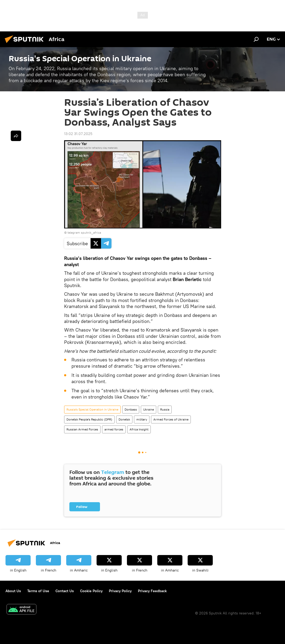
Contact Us (65, 591)
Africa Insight (139, 429)
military (142, 419)
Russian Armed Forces (82, 429)
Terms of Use (38, 591)
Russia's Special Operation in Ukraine (92, 409)
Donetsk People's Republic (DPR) (89, 419)
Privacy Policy (120, 591)
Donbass (131, 409)
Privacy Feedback (152, 591)
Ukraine (149, 409)
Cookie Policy (91, 591)
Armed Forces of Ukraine (171, 419)
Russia (165, 409)
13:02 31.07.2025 (78, 134)
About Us (13, 591)
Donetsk (124, 419)
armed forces (114, 429)
